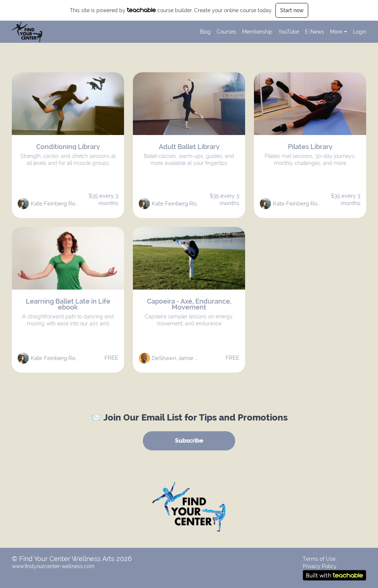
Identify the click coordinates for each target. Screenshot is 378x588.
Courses (226, 32)
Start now (292, 10)
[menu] (280, 32)
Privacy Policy (320, 566)
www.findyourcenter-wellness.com (53, 566)
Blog (205, 32)
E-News (315, 32)
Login (360, 32)
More (339, 32)
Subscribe (189, 441)
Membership (257, 32)
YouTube (289, 32)
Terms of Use (319, 559)
